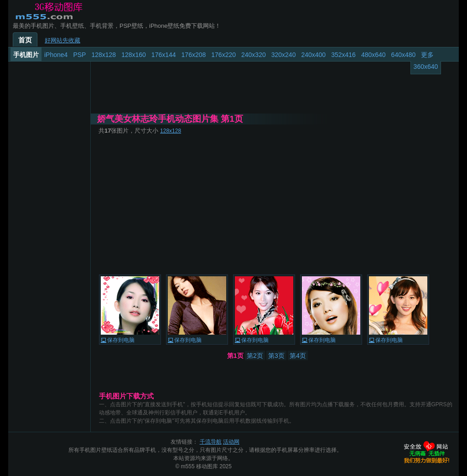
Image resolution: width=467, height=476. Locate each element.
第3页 (276, 356)
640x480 (404, 55)
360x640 (426, 67)
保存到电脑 (121, 340)
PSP (79, 55)
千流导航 (211, 442)
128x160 (134, 55)
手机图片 (26, 55)
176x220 (223, 55)
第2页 (255, 356)
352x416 (343, 55)
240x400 (313, 55)
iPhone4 (56, 55)
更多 (427, 55)
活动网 (231, 442)
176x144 (164, 55)
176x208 (194, 55)
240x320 (254, 55)
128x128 (104, 55)
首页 (25, 40)
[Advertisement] (275, 204)
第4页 (298, 356)
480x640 (374, 55)
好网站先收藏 (62, 40)
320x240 (284, 55)
